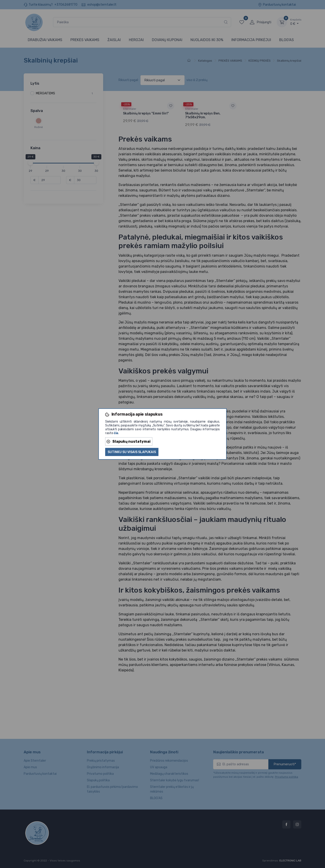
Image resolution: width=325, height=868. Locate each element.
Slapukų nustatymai (129, 441)
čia (116, 433)
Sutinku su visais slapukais (132, 452)
